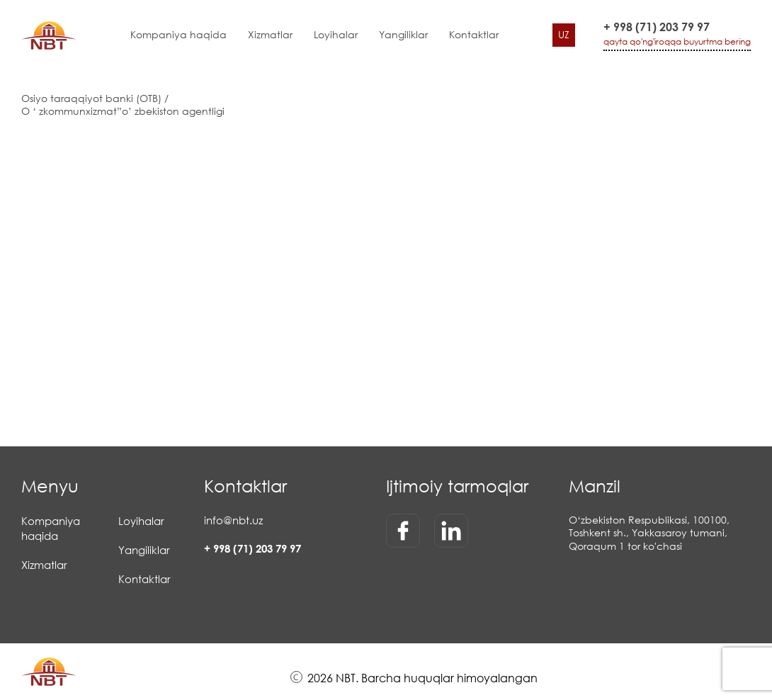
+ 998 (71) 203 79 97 (657, 27)
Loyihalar (336, 34)
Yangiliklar (403, 34)
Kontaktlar (474, 34)
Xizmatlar (270, 34)
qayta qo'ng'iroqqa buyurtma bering (677, 41)
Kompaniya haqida (178, 34)
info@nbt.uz (233, 520)
